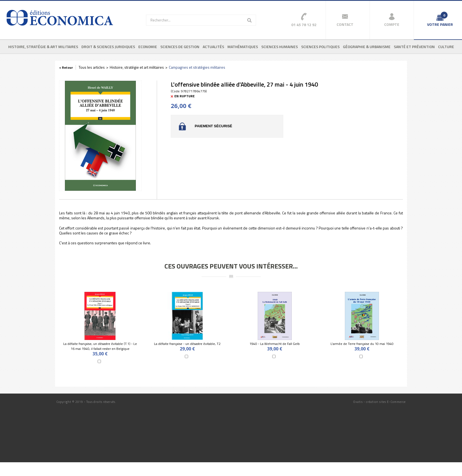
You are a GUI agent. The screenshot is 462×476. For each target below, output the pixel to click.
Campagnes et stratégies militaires (197, 67)
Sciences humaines (280, 47)
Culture (446, 47)
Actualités (213, 47)
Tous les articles (92, 67)
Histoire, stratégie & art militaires (43, 47)
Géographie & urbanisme (367, 47)
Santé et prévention (414, 47)
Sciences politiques (320, 47)
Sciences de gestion (180, 47)
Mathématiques (243, 47)
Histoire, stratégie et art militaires (137, 67)
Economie (148, 47)
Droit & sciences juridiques (108, 47)
